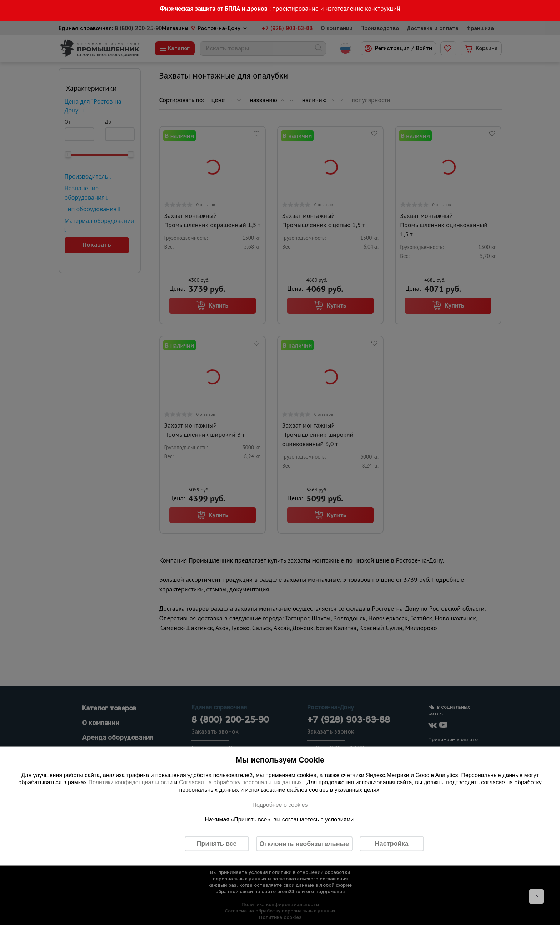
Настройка (392, 844)
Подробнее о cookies (280, 804)
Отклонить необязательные (304, 844)
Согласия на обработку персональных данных (241, 782)
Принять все (217, 844)
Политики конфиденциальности (130, 782)
